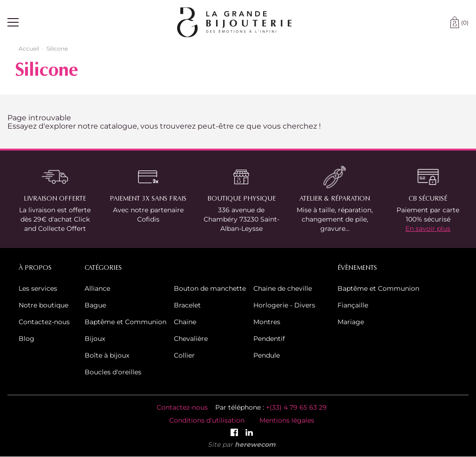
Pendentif (269, 338)
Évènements (357, 268)
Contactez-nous (44, 322)
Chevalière (191, 338)
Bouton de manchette (210, 288)
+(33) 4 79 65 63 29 (296, 407)
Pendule (267, 355)
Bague (95, 305)
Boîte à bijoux (107, 355)
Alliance (97, 288)
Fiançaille (353, 305)
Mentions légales (287, 420)
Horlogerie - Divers (284, 305)
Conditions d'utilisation (207, 420)
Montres (267, 322)
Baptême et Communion (126, 322)
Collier (184, 355)
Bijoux (95, 338)
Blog (26, 338)
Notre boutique (43, 305)
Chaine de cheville (283, 288)
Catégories (103, 268)
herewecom (255, 444)
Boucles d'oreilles (113, 372)
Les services (38, 288)
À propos (35, 268)
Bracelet (187, 305)
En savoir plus (428, 228)
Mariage (351, 322)
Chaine (185, 322)
